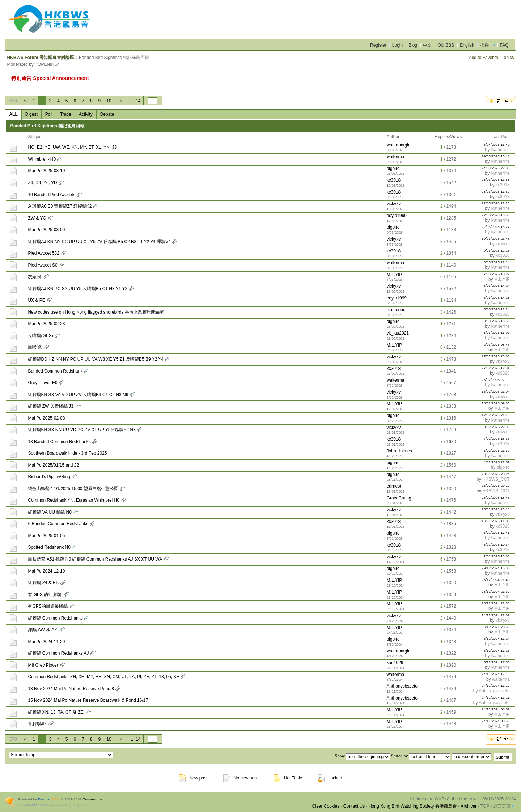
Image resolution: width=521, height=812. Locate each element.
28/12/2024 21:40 (496, 580)
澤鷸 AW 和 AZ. (43, 630)
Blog (413, 45)
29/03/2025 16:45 (496, 156)
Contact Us (354, 806)
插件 (484, 45)
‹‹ (25, 101)
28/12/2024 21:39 (496, 592)
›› (121, 101)
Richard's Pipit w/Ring (49, 477)
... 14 (136, 101)
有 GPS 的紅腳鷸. (45, 595)
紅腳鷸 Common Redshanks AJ (58, 653)
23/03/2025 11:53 (496, 180)
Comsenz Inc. (94, 799)
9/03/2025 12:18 (497, 250)
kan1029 (395, 663)
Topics (508, 58)
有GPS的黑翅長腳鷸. (48, 606)
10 (109, 101)
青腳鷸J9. (37, 724)
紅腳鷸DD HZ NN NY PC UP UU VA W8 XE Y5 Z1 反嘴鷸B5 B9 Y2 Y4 (96, 359)
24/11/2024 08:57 (496, 709)
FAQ (504, 45)
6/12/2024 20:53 (497, 627)
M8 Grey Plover (43, 665)
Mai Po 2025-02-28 (46, 324)
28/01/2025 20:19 (496, 486)
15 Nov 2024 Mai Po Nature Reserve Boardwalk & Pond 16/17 (88, 700)
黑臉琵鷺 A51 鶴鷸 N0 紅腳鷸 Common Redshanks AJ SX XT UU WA (95, 559)
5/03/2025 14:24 (497, 286)
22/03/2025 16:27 (496, 227)
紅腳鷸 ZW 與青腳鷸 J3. (51, 406)
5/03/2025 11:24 (497, 309)
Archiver (469, 806)
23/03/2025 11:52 (496, 192)
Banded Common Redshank (55, 371)
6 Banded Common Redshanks (58, 524)
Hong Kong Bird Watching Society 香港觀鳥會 (413, 806)
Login (397, 45)
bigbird (393, 169)
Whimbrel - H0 (42, 159)
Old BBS (446, 45)
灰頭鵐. (35, 277)
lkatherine (500, 150)
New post (193, 778)
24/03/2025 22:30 (496, 168)
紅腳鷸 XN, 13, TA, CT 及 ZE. (56, 712)
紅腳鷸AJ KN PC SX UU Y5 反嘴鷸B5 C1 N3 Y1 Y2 (78, 289)
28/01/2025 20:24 (496, 474)
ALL (13, 114)
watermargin (399, 145)
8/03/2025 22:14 (497, 262)
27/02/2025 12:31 (496, 368)
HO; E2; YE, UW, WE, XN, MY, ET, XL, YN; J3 (72, 147)
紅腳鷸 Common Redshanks (55, 618)
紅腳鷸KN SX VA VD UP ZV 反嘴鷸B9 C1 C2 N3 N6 (78, 395)
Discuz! (44, 799)
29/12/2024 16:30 (496, 568)
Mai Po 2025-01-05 (46, 536)
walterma (396, 157)
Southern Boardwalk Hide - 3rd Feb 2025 (67, 453)
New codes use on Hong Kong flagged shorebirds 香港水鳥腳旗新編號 (96, 312)
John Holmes (399, 451)
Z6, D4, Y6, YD (42, 183)
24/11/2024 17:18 (496, 674)
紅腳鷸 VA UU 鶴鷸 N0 (50, 512)
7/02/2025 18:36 (497, 439)
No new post (241, 778)
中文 (427, 45)
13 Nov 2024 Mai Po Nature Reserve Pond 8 (71, 689)
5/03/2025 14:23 (497, 297)
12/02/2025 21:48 (496, 415)
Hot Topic (288, 778)
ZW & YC (37, 218)
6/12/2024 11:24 (497, 639)
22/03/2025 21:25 (496, 203)
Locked (330, 778)
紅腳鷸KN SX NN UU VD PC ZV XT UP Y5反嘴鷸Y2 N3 (82, 430)
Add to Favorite (484, 58)
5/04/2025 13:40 (497, 144)
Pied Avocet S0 (43, 265)
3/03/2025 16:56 (497, 321)
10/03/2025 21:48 (496, 239)
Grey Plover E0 (43, 383)
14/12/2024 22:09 (496, 615)
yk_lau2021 (398, 333)
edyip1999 (397, 216)
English (467, 45)
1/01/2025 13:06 (497, 556)
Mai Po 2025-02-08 (46, 418)
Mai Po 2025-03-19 (46, 171)
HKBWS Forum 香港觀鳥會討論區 (40, 58)
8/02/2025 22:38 (497, 427)
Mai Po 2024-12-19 (46, 571)
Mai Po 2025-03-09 (46, 230)
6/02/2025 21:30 (497, 450)
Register (378, 45)
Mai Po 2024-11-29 (46, 642)
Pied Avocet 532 (44, 253)
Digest (31, 114)
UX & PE (36, 300)
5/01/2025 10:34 (497, 545)
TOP (485, 806)
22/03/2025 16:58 (496, 215)
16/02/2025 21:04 (496, 392)
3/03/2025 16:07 (497, 333)
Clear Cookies (326, 806)
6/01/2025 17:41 (497, 533)
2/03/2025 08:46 (497, 345)
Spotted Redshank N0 (49, 547)
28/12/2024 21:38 (496, 603)
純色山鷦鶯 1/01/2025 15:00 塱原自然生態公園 (73, 489)
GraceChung (399, 498)
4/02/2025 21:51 (497, 462)
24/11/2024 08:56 (496, 721)
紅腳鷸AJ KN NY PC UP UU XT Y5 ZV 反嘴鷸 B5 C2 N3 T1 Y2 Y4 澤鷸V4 (99, 242)
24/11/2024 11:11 (496, 698)
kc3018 (394, 180)
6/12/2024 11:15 (497, 651)
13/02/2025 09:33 (496, 403)
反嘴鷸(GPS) (40, 336)
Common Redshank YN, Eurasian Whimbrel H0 (74, 500)
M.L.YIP (395, 275)
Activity (86, 114)
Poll (49, 114)
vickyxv (394, 204)
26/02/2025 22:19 (496, 380)
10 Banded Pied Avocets (52, 195)
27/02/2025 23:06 (496, 356)
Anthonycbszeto (402, 686)
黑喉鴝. (35, 347)
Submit (502, 757)
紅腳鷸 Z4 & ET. (43, 583)
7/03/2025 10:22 (497, 274)
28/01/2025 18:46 (496, 498)
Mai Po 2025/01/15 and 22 (53, 465)
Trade (66, 114)
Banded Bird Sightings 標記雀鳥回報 (47, 126)
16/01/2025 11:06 (496, 521)
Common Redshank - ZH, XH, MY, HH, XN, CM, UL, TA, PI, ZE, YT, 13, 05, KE (103, 677)
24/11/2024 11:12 (496, 686)
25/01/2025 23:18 (496, 509)
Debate (107, 114)
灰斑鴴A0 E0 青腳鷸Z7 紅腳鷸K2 (60, 206)
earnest (394, 486)
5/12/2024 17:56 (497, 662)
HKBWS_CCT (496, 479)
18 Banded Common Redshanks (59, 442)
